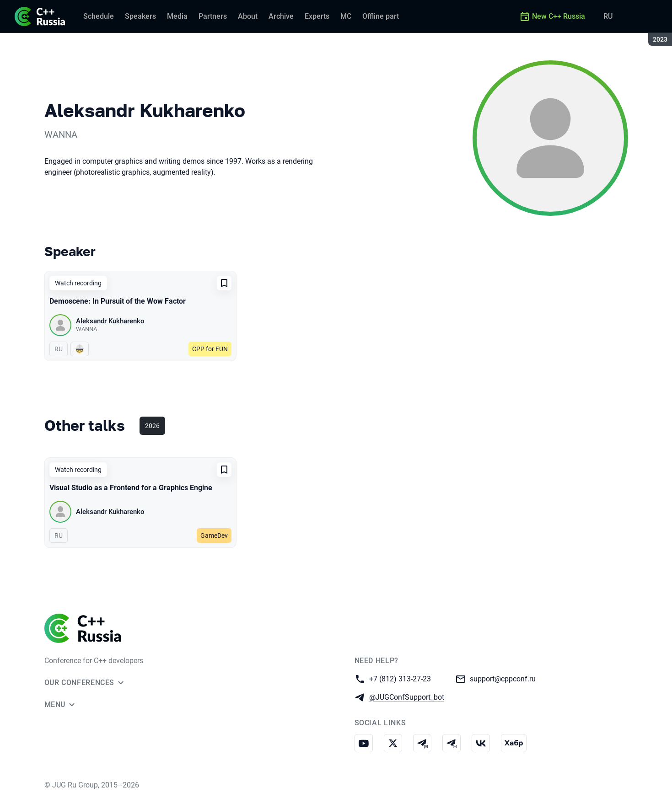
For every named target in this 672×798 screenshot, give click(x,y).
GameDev (214, 536)
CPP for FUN (210, 349)
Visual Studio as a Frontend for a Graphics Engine (131, 488)
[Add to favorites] (224, 283)
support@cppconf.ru (503, 678)
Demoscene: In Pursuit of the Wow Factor (118, 301)
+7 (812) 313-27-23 (400, 678)
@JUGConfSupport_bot (407, 697)
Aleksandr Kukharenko (110, 321)
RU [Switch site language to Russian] (608, 16)
